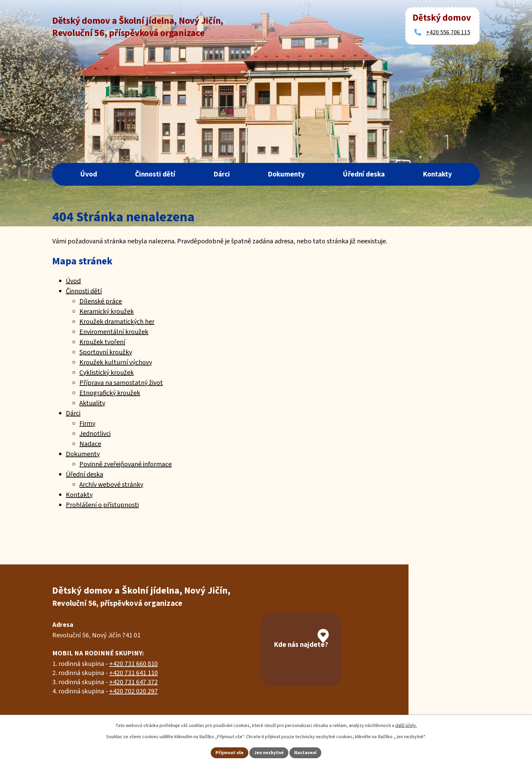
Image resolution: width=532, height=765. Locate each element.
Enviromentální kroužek (114, 332)
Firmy (87, 424)
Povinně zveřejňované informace (126, 464)
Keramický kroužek (107, 312)
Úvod (89, 174)
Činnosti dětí (155, 174)
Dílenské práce (101, 301)
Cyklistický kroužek (107, 373)
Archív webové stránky (111, 485)
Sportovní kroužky (106, 352)
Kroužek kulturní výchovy (116, 362)
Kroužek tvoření (102, 342)
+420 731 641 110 (134, 673)
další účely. (406, 726)
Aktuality (92, 403)
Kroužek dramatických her (117, 322)
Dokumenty (286, 174)
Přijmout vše (230, 752)
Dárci (222, 174)
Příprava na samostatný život (121, 383)
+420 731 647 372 (134, 682)
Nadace (90, 444)
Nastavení (306, 752)
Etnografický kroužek (110, 393)
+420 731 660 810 (134, 664)
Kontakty (437, 174)
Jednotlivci (95, 434)
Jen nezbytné (269, 752)
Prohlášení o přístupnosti (102, 505)
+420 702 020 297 (134, 691)
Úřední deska (364, 174)
